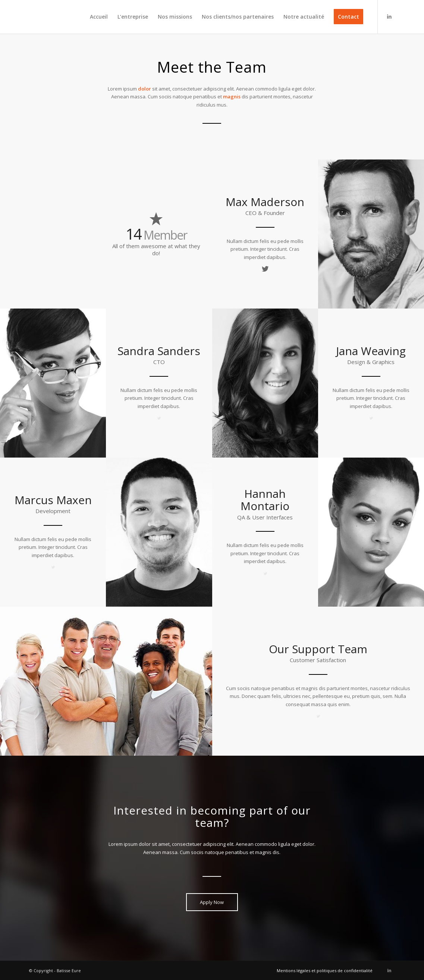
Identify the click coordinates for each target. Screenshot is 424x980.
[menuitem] (99, 17)
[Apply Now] (212, 902)
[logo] (54, 17)
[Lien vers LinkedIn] (389, 16)
